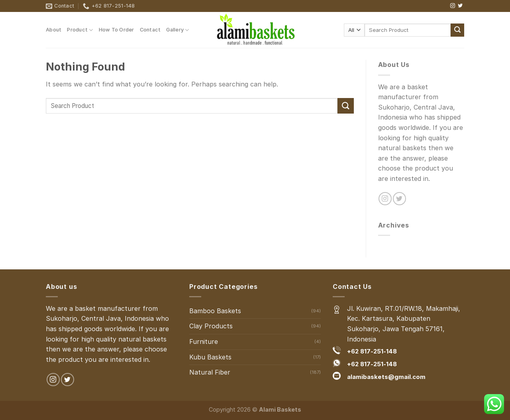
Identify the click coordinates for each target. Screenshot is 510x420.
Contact (150, 30)
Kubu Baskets (210, 357)
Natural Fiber (210, 372)
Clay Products (211, 326)
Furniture (204, 341)
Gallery (178, 30)
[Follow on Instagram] (453, 6)
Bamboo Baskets (215, 311)
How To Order (117, 30)
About (54, 30)
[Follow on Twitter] (460, 6)
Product (80, 30)
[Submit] (457, 30)
